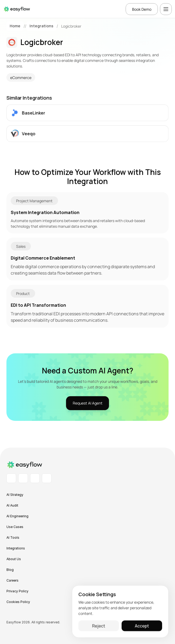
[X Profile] (47, 478)
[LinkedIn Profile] (11, 478)
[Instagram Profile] (35, 478)
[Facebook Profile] (23, 478)
